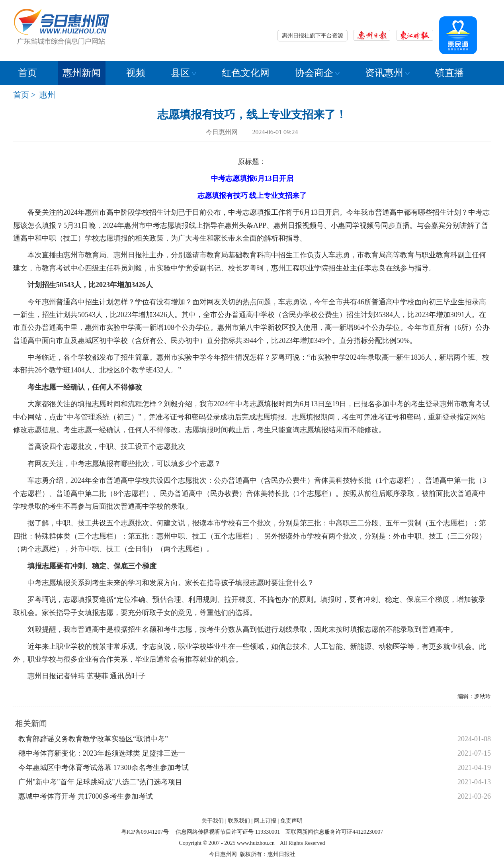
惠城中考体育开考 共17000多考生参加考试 (86, 796)
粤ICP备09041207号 (145, 832)
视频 (136, 73)
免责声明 (291, 821)
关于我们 (213, 821)
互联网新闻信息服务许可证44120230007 (334, 832)
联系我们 (239, 821)
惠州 (47, 95)
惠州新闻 (82, 73)
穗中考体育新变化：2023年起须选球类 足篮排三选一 (102, 753)
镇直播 (449, 73)
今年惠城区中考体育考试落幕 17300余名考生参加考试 (104, 768)
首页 (27, 73)
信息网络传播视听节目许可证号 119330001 (228, 832)
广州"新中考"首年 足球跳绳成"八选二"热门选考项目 (100, 782)
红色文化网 (246, 73)
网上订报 (265, 821)
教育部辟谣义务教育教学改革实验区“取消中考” (93, 739)
